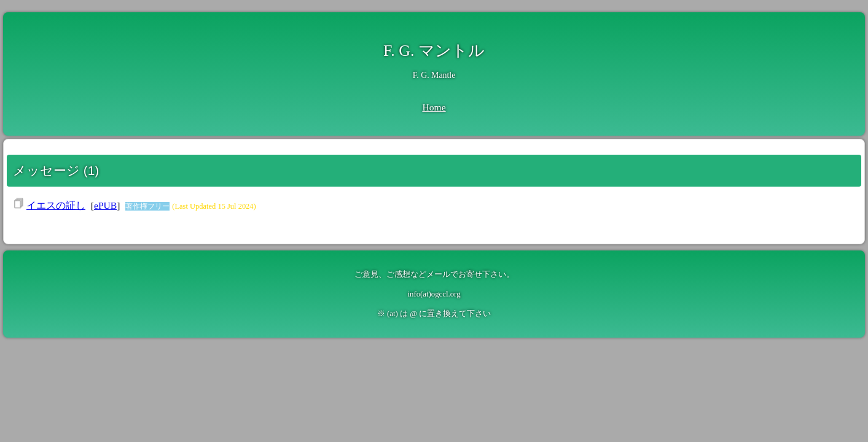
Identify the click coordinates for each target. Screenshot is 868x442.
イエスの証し (56, 205)
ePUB (105, 205)
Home (434, 107)
